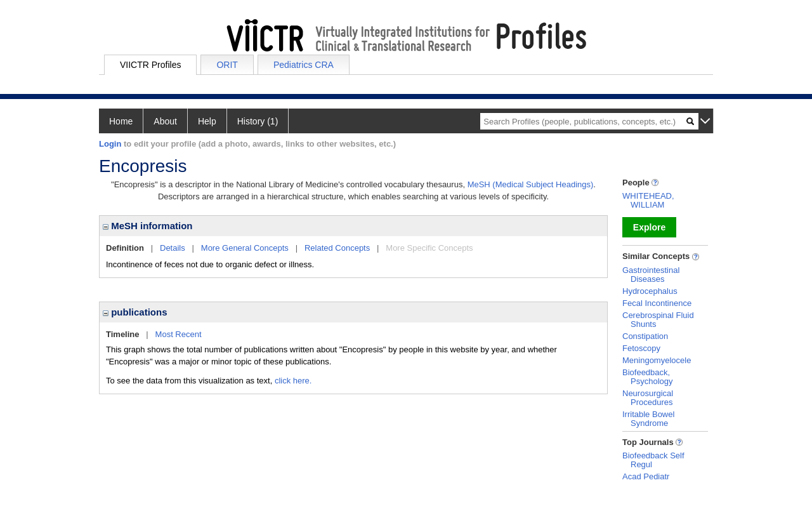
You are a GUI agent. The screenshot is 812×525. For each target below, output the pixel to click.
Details (173, 248)
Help (207, 121)
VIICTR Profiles (150, 65)
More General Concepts (245, 248)
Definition (125, 248)
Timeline (123, 334)
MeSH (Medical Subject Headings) (531, 184)
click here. (293, 381)
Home (121, 121)
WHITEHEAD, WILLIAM (648, 200)
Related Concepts (337, 248)
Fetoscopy (641, 348)
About (165, 121)
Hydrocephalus (650, 291)
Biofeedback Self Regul (653, 460)
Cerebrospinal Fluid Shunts (658, 320)
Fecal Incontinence (657, 303)
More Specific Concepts (429, 248)
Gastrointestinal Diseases (651, 275)
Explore (649, 227)
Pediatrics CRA (304, 65)
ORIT (227, 65)
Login (110, 144)
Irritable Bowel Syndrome (648, 419)
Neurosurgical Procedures (648, 398)
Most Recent (179, 334)
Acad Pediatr (646, 476)
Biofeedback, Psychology (647, 377)
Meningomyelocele (657, 360)
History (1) (258, 121)
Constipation (645, 336)
